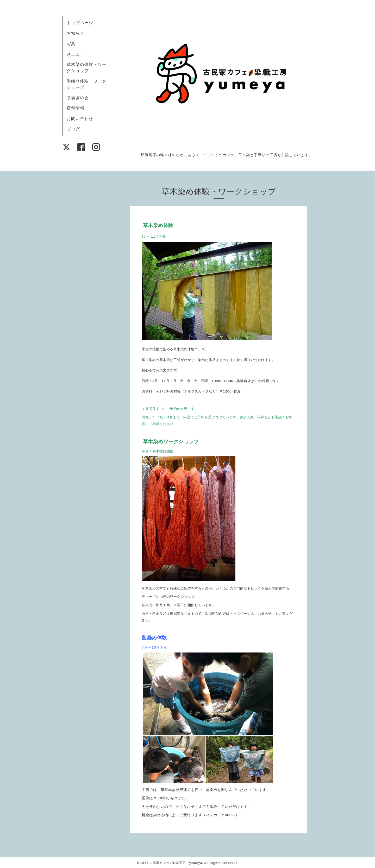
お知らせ (76, 33)
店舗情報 (76, 108)
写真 (71, 43)
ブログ (73, 129)
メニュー (76, 54)
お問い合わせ (80, 118)
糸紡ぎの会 (78, 98)
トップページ (80, 23)
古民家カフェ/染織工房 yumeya (176, 863)
